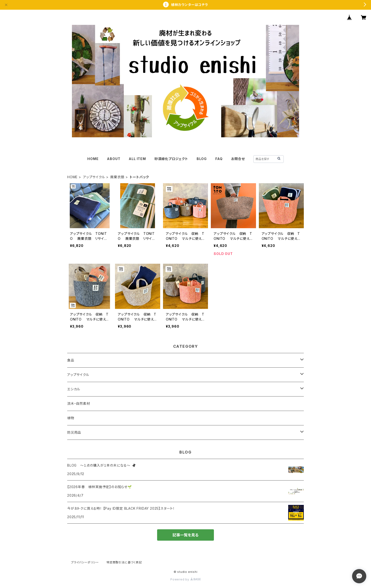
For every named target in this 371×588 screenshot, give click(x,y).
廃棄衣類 (117, 177)
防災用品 (74, 432)
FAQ (219, 159)
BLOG (202, 159)
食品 (71, 360)
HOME (93, 159)
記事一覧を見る (185, 535)
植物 (71, 418)
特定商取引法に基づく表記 (124, 562)
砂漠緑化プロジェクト (171, 159)
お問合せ (238, 159)
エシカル (74, 389)
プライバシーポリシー (85, 562)
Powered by (185, 579)
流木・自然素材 (79, 403)
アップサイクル (94, 177)
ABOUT (114, 159)
